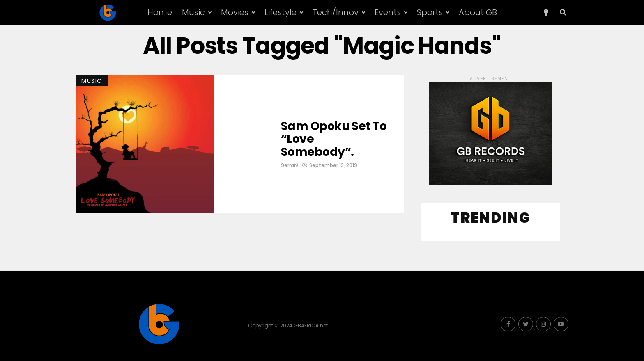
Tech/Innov (336, 12)
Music (193, 12)
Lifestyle (281, 12)
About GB (478, 12)
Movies (235, 12)
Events (388, 12)
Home (160, 12)
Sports (430, 12)
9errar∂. (290, 165)
